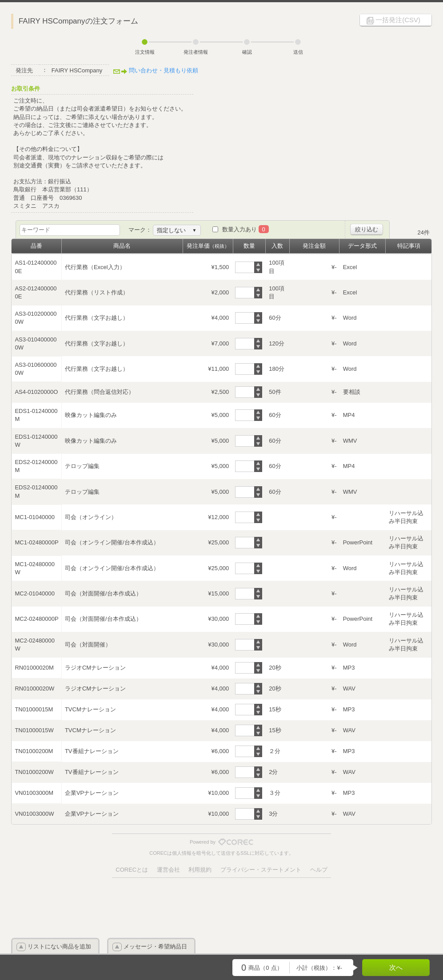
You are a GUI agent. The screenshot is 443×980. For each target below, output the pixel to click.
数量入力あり (245, 229)
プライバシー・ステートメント (261, 870)
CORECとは (132, 870)
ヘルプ (319, 870)
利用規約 (200, 870)
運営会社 (168, 870)
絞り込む (367, 229)
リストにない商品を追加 (59, 946)
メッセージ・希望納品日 (155, 946)
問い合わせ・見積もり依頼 (164, 70)
